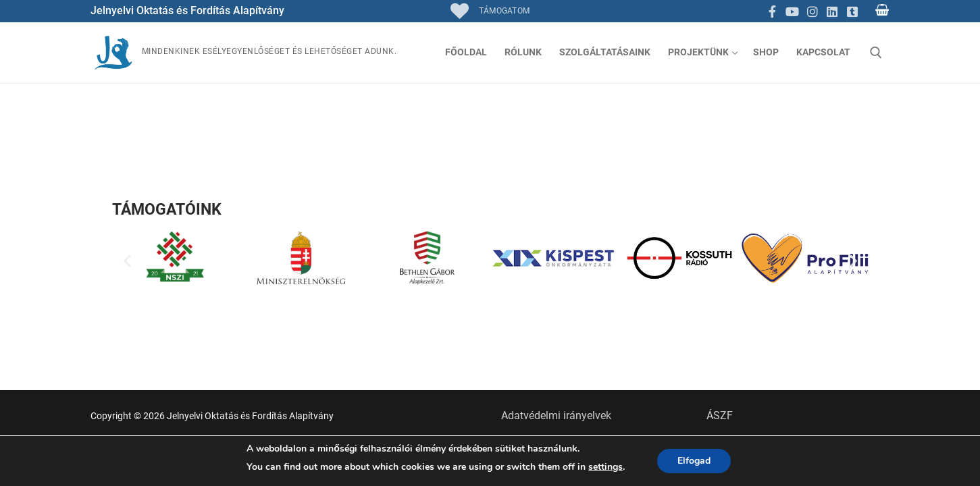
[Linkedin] (832, 11)
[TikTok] (852, 11)
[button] (127, 261)
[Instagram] (813, 11)
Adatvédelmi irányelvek (556, 415)
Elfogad (694, 461)
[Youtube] (792, 11)
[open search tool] (876, 53)
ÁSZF (720, 415)
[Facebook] (773, 11)
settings (605, 467)
